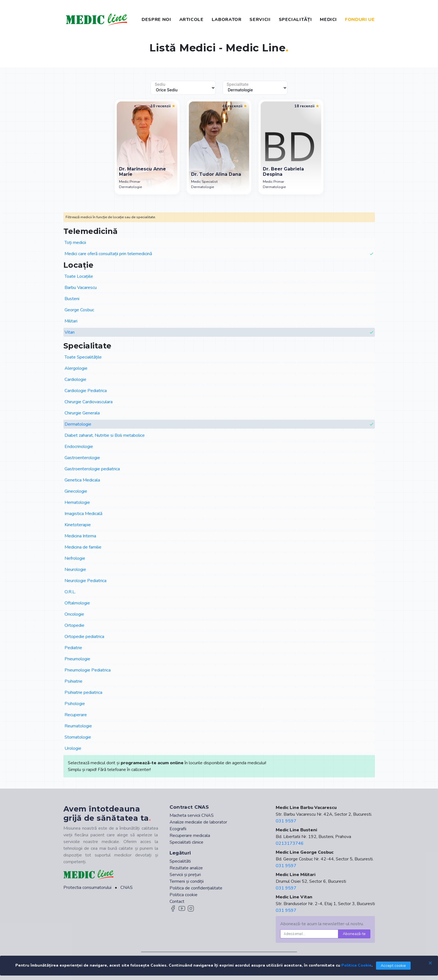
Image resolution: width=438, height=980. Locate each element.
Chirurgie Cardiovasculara (89, 402)
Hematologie (77, 502)
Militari (71, 321)
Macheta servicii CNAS (192, 815)
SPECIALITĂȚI (295, 20)
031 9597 (286, 821)
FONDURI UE (360, 20)
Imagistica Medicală (83, 514)
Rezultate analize (186, 868)
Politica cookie (184, 895)
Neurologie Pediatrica (85, 581)
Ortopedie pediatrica (84, 637)
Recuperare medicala (190, 836)
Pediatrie (73, 648)
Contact (177, 901)
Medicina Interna (80, 536)
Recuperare (76, 715)
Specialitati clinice (186, 842)
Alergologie (76, 368)
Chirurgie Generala (82, 413)
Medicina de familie (83, 547)
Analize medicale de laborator (198, 822)
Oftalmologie (77, 603)
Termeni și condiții (187, 881)
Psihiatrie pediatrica (83, 692)
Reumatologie (78, 726)
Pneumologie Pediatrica (88, 670)
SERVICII (260, 20)
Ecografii (178, 829)
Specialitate (238, 84)
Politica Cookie (356, 965)
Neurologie (75, 570)
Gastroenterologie (82, 458)
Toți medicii (75, 243)
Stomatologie (78, 737)
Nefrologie (75, 558)
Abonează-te (354, 934)
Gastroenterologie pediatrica (92, 469)
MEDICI (328, 20)
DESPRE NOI (156, 20)
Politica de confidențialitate (196, 888)
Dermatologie (219, 424)
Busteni (72, 299)
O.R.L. (70, 592)
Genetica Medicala (82, 480)
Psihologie (75, 704)
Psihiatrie (73, 681)
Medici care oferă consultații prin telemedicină (219, 254)
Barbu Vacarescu (81, 288)
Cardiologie (75, 379)
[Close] (430, 963)
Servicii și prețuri (185, 875)
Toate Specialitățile (83, 357)
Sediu (160, 84)
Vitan (219, 332)
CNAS (127, 888)
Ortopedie (74, 625)
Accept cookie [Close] (393, 966)
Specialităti (180, 861)
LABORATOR (227, 20)
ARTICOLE (191, 20)
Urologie (73, 748)
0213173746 (290, 843)
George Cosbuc (79, 310)
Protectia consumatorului (87, 888)
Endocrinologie (79, 447)
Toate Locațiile (79, 276)
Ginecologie (76, 491)
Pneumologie (77, 659)
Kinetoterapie (78, 525)
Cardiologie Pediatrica (86, 391)
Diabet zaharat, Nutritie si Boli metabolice (105, 435)
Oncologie (74, 614)
